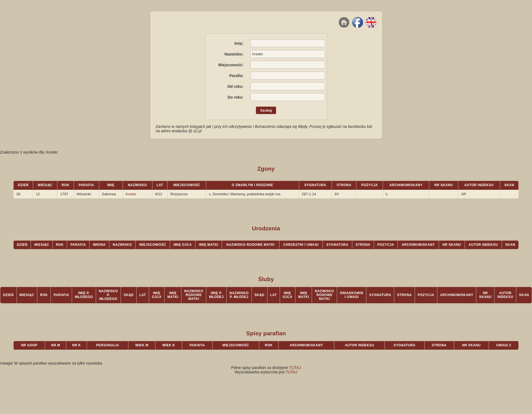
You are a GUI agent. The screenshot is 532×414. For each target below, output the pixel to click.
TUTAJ (295, 368)
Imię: (239, 43)
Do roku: (235, 97)
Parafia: (236, 76)
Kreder (131, 194)
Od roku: (235, 86)
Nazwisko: (234, 54)
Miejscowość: (231, 65)
